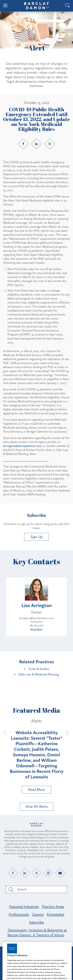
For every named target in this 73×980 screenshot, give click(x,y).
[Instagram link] (48, 873)
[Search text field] (40, 889)
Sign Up (36, 537)
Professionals (19, 914)
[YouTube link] (60, 873)
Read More (36, 629)
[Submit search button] (11, 889)
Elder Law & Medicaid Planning (39, 674)
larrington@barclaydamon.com (22, 446)
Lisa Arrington (37, 605)
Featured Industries (24, 906)
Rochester (37, 622)
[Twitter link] (50, 144)
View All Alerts (37, 806)
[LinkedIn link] (36, 144)
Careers (38, 914)
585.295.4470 (37, 625)
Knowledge (56, 914)
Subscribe (36, 922)
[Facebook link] (23, 144)
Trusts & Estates (39, 669)
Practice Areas (53, 906)
